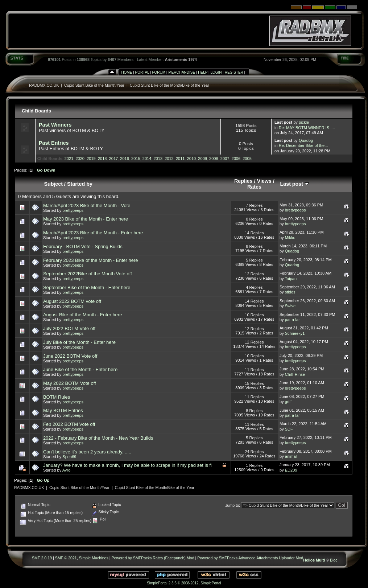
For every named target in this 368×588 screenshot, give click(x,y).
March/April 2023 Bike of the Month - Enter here (93, 233)
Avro (67, 470)
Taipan (291, 279)
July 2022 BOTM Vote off (69, 328)
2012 (169, 159)
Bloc (334, 560)
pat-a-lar (292, 320)
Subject (53, 184)
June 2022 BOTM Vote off (70, 356)
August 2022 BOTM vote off (72, 301)
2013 (158, 159)
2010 (192, 159)
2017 (114, 159)
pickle (304, 122)
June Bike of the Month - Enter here (80, 369)
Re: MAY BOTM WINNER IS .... (307, 128)
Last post (295, 184)
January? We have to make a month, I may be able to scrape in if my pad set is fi (127, 465)
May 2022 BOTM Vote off (70, 383)
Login (216, 72)
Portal (142, 72)
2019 (91, 159)
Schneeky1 (295, 333)
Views (264, 181)
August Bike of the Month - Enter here (83, 315)
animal (291, 456)
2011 (180, 159)
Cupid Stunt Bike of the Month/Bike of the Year (169, 85)
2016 (125, 159)
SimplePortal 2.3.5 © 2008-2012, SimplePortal (184, 583)
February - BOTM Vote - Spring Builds (83, 246)
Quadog (306, 140)
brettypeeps (73, 210)
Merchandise (182, 72)
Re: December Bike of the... (303, 145)
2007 (225, 159)
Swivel (291, 306)
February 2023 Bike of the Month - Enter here (91, 260)
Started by (80, 184)
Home (127, 72)
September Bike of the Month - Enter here (87, 287)
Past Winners (55, 125)
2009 (202, 159)
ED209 (291, 470)
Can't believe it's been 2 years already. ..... (87, 452)
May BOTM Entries (63, 410)
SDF (289, 429)
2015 (136, 159)
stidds (290, 292)
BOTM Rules (57, 397)
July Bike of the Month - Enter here (79, 342)
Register (234, 72)
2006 (236, 159)
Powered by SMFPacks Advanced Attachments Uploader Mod (250, 558)
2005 (247, 159)
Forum (159, 72)
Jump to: (233, 505)
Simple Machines (94, 558)
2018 (102, 159)
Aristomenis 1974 (181, 59)
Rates (254, 187)
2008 (214, 159)
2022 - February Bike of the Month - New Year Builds (98, 438)
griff (288, 402)
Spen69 (69, 457)
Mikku (290, 238)
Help (203, 72)
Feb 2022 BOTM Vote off (69, 424)
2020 (80, 159)
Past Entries (54, 143)
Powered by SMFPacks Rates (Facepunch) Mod (153, 558)
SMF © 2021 (66, 558)
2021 (69, 159)
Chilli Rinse (295, 374)
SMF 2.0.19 (42, 558)
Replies (243, 181)
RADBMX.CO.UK (44, 85)
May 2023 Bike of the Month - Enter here (86, 219)
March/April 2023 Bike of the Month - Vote (87, 205)
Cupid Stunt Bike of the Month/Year (94, 85)
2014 (147, 159)
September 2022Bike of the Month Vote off (88, 274)
